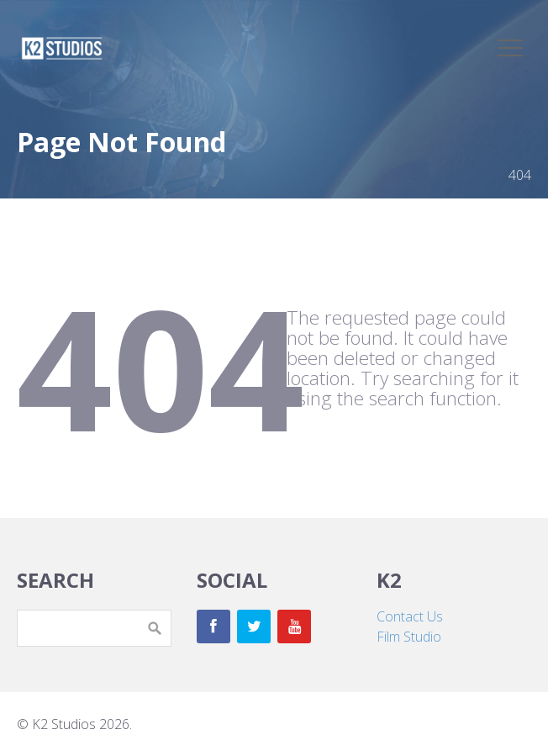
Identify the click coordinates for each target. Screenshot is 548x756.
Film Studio (409, 637)
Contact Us (410, 616)
